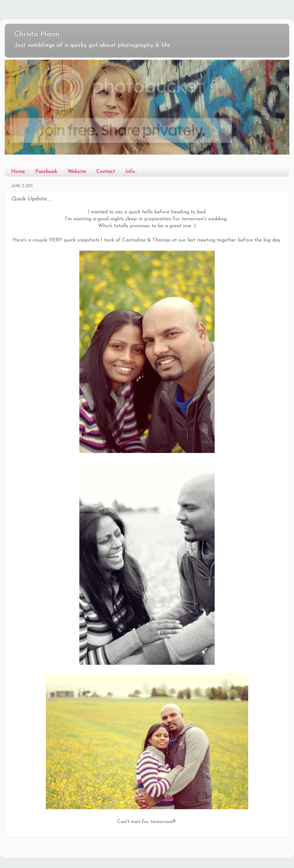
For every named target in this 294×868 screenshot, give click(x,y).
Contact (106, 172)
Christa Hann (37, 34)
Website (77, 172)
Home (18, 172)
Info (130, 172)
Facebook (46, 172)
